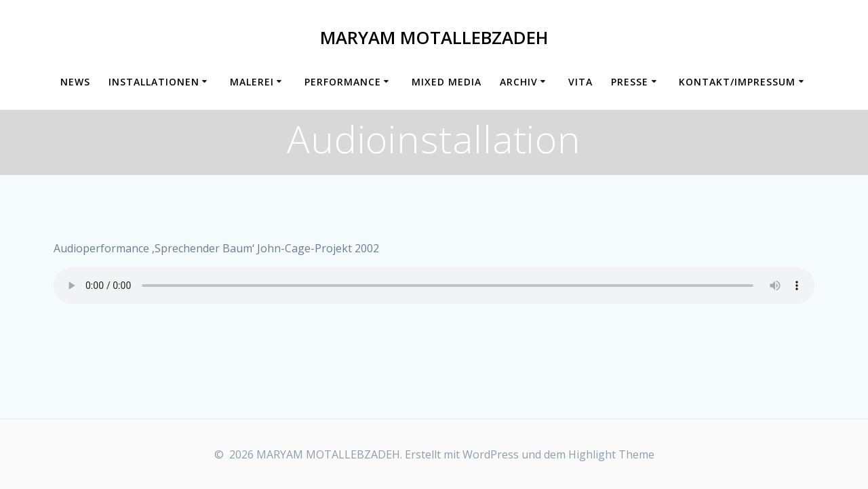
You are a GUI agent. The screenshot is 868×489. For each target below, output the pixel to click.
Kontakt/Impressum (737, 82)
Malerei (252, 82)
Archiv (519, 82)
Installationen (154, 82)
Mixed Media (447, 82)
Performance (343, 82)
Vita (580, 82)
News (75, 82)
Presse (630, 82)
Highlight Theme (611, 454)
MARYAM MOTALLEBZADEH (434, 38)
